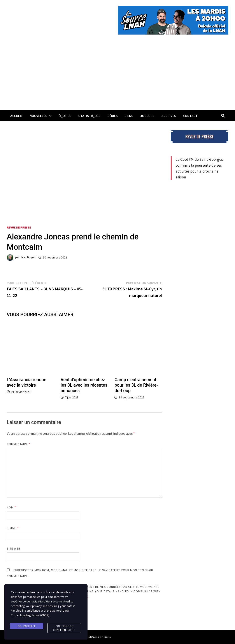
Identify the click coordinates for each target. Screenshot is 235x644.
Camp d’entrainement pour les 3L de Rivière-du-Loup (136, 385)
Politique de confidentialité (64, 628)
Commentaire (19, 444)
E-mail (13, 528)
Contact (190, 116)
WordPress (91, 637)
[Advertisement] (117, 77)
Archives (169, 116)
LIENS (129, 116)
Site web (14, 548)
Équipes (65, 116)
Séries (113, 116)
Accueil (16, 116)
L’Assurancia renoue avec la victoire (27, 382)
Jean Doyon (28, 257)
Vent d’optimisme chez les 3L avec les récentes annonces (84, 385)
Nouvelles (38, 116)
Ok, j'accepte (27, 626)
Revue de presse (19, 227)
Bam (107, 637)
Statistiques (89, 116)
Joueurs (147, 116)
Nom (11, 507)
